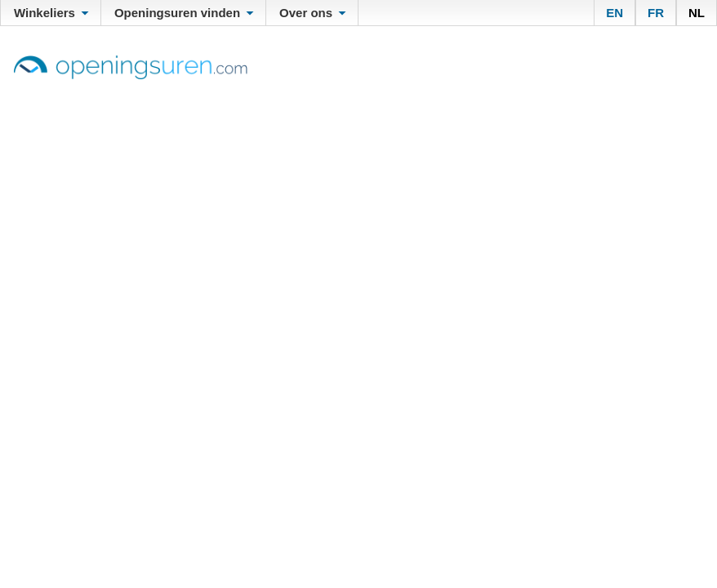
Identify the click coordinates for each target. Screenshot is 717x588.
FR (656, 13)
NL (697, 13)
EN (615, 13)
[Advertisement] (358, 202)
